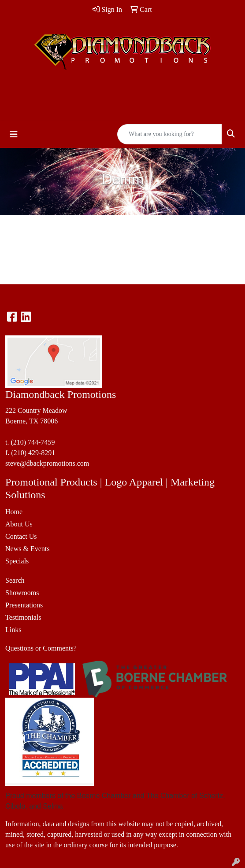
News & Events (27, 549)
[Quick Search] (170, 134)
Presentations (24, 605)
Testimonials (23, 617)
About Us (19, 524)
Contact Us (21, 536)
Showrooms (22, 593)
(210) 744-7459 (33, 442)
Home (14, 512)
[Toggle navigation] (14, 134)
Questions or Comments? (41, 648)
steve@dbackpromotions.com (47, 463)
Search (15, 580)
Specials (17, 561)
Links (13, 630)
